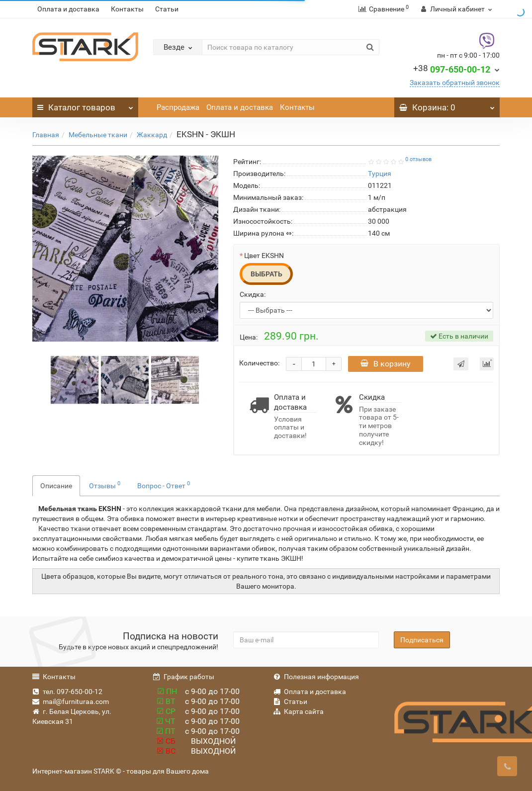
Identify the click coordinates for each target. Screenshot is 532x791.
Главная (46, 135)
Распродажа (178, 107)
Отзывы (105, 485)
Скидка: (253, 294)
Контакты (127, 9)
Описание (56, 486)
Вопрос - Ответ (164, 485)
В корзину (386, 364)
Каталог (85, 105)
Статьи (167, 9)
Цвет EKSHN (264, 256)
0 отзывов (418, 159)
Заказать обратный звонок (455, 83)
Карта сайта (299, 711)
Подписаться (422, 640)
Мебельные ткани (98, 135)
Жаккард (152, 135)
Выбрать (266, 274)
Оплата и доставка (68, 9)
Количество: (259, 363)
